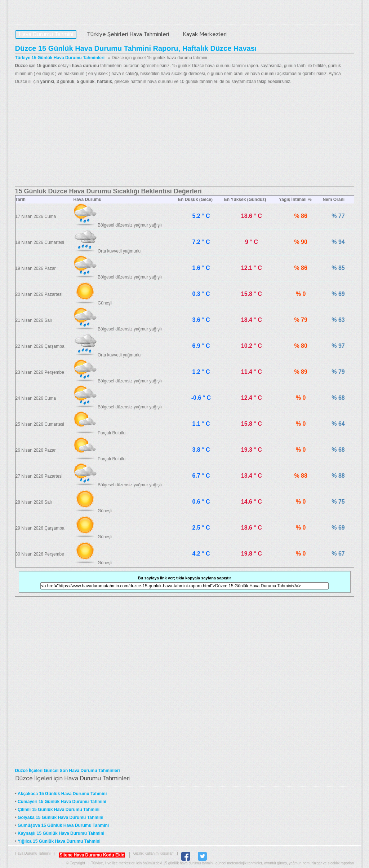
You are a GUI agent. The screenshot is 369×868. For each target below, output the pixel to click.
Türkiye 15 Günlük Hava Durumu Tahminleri (60, 58)
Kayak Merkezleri (205, 34)
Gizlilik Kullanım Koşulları (154, 853)
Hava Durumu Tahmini (61, 13)
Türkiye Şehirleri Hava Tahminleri (128, 34)
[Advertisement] (185, 136)
